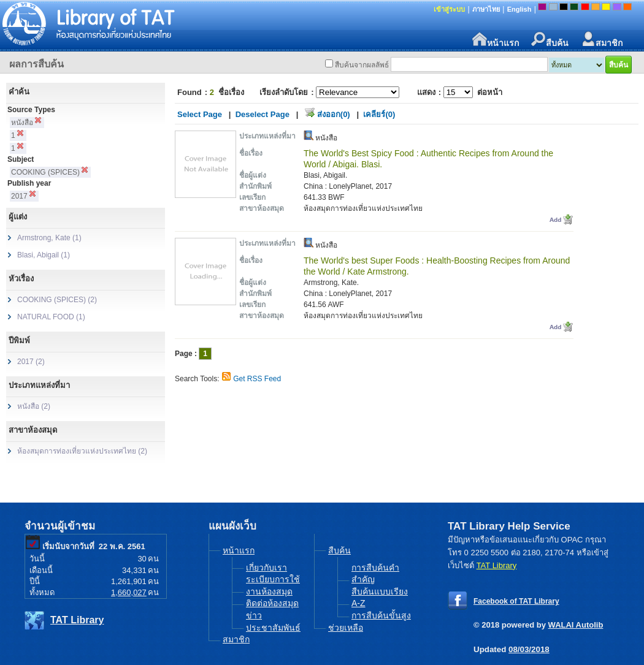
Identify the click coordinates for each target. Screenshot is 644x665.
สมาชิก (602, 40)
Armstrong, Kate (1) (49, 238)
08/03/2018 (529, 649)
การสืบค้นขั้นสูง (381, 615)
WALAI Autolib (576, 625)
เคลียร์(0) (379, 114)
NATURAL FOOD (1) (51, 317)
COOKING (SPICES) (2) (57, 300)
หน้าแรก (496, 40)
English (519, 9)
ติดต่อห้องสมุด (272, 603)
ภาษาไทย (486, 9)
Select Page (200, 114)
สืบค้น (550, 40)
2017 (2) (31, 362)
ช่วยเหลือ (346, 628)
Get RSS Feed (257, 379)
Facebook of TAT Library (516, 601)
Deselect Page (263, 114)
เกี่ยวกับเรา (266, 568)
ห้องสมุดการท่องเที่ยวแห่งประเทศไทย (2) (82, 451)
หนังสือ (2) (34, 406)
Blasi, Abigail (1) (44, 255)
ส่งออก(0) (334, 114)
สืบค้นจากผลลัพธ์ (362, 65)
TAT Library (77, 620)
